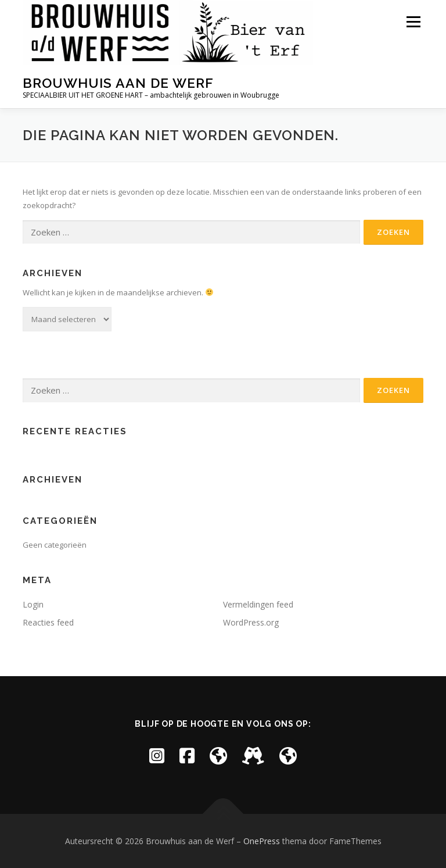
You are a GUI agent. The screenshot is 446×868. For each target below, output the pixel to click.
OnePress (262, 841)
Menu (413, 22)
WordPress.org (251, 622)
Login (33, 604)
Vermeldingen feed (258, 604)
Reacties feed (48, 622)
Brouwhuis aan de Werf (118, 83)
